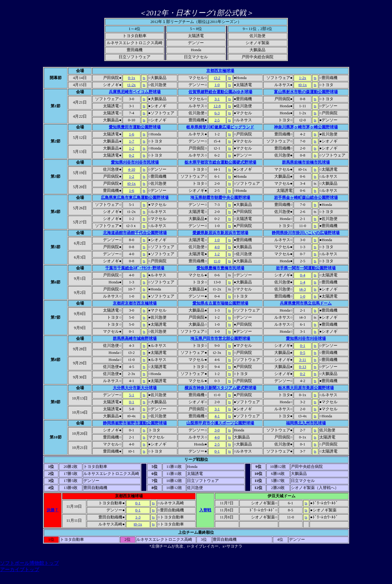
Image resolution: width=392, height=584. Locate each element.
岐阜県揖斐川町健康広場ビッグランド (220, 127)
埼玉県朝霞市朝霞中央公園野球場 (220, 198)
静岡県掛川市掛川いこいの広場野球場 (306, 233)
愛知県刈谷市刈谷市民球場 (135, 162)
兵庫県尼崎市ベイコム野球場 (135, 92)
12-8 (217, 106)
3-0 (217, 430)
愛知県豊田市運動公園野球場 (135, 127)
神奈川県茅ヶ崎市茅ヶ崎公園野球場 (306, 127)
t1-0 (217, 261)
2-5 (217, 120)
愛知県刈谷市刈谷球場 (306, 339)
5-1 (132, 395)
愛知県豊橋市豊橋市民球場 (220, 268)
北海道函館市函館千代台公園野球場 (135, 233)
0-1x (131, 78)
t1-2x (132, 85)
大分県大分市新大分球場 (135, 388)
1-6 (132, 134)
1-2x (303, 78)
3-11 (303, 360)
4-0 (217, 247)
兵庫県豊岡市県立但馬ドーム (306, 303)
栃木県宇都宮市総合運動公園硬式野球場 (220, 162)
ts (144, 78)
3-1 (217, 99)
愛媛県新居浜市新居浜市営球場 (220, 233)
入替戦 (205, 510)
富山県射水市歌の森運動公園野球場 (306, 92)
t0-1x (303, 85)
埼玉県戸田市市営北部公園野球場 (220, 339)
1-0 (217, 85)
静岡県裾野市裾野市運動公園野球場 (135, 423)
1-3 (138, 517)
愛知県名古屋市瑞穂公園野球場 (220, 303)
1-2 (132, 148)
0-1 (303, 346)
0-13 (303, 367)
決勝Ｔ (53, 510)
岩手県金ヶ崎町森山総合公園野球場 (306, 198)
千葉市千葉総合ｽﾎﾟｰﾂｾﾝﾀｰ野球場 (135, 268)
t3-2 (217, 78)
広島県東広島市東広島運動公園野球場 (135, 198)
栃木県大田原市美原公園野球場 (306, 388)
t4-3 (303, 289)
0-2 (132, 155)
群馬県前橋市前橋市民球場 (306, 162)
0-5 (303, 353)
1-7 (132, 141)
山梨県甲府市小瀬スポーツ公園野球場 (220, 423)
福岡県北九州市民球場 (306, 423)
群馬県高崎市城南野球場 (135, 339)
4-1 (217, 416)
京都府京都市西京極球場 (135, 303)
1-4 (303, 282)
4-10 (131, 169)
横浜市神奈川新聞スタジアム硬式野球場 (220, 388)
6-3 (217, 113)
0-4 (303, 275)
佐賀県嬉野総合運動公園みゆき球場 (220, 92)
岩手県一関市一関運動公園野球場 (306, 268)
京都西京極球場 (220, 71)
